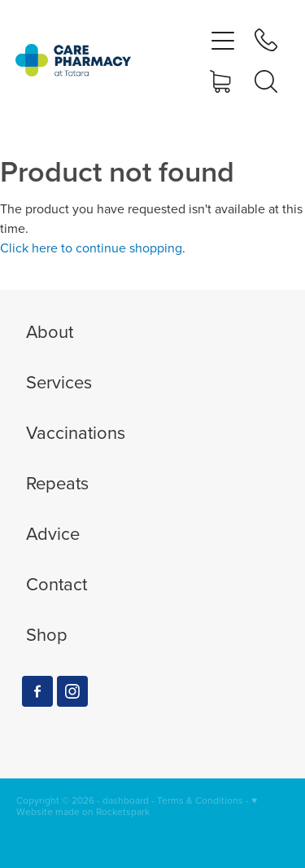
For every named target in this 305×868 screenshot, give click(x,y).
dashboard (126, 800)
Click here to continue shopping (91, 248)
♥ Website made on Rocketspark (137, 806)
